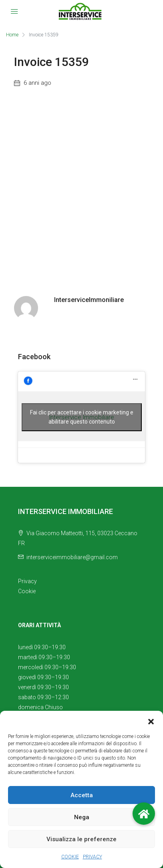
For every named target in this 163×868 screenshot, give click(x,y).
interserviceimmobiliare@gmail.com (72, 557)
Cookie (27, 591)
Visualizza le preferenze (81, 839)
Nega (82, 817)
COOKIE (70, 857)
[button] (151, 721)
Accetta (82, 795)
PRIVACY (93, 857)
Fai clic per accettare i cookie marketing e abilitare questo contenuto (82, 417)
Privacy (27, 581)
